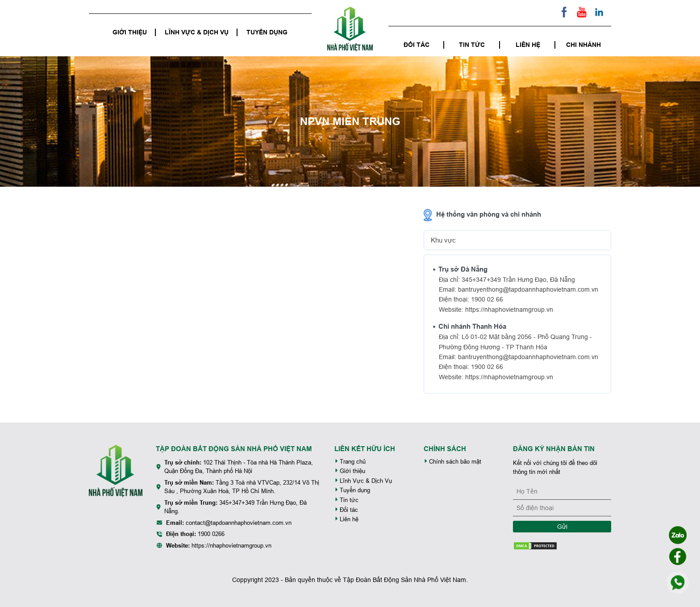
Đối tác (417, 45)
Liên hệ (528, 45)
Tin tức (472, 45)
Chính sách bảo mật (452, 462)
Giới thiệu (130, 32)
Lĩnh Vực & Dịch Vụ (197, 32)
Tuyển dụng (267, 32)
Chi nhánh (583, 45)
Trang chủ (350, 462)
